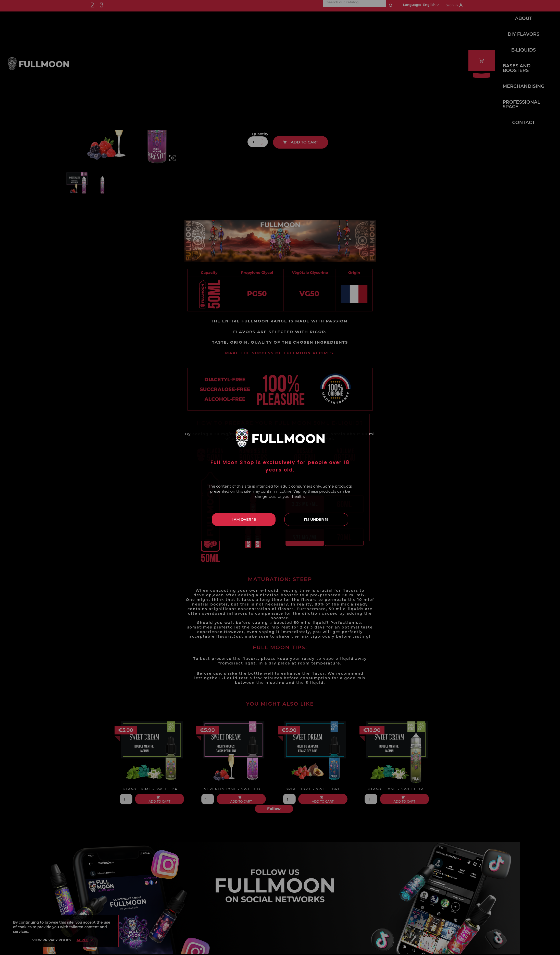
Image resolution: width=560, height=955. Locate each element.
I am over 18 (244, 519)
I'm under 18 (316, 519)
